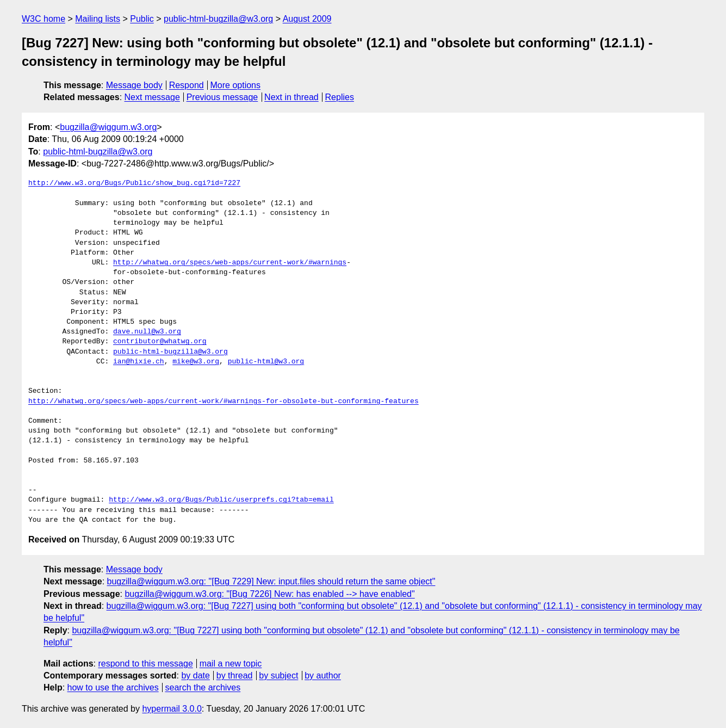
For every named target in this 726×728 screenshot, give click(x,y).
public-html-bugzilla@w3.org (218, 19)
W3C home (44, 19)
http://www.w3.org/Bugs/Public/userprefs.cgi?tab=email (221, 500)
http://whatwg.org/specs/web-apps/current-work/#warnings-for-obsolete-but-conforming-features (224, 402)
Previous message (222, 97)
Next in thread (291, 97)
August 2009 (307, 19)
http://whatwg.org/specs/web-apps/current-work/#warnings (230, 263)
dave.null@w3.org (147, 332)
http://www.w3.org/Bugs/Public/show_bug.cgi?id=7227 (134, 183)
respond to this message (145, 664)
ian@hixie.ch (139, 362)
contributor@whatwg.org (160, 342)
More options (236, 85)
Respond (187, 85)
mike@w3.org (196, 362)
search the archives (203, 687)
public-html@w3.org (266, 362)
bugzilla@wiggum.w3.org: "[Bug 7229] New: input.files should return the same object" (271, 581)
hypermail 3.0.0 (172, 709)
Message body (134, 85)
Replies (340, 97)
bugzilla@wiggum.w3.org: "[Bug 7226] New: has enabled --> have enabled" (269, 594)
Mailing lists (98, 19)
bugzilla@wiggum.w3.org (108, 127)
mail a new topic (231, 664)
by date (195, 675)
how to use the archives (113, 687)
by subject (278, 675)
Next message (152, 97)
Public (142, 19)
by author (323, 675)
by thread (235, 675)
